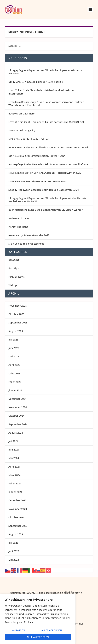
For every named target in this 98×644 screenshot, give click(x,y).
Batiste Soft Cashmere (21, 114)
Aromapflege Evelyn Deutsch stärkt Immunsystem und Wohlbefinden (49, 164)
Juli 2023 (13, 543)
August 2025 (16, 331)
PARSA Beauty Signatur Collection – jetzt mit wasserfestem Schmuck (48, 147)
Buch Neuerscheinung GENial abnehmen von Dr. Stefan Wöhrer (45, 210)
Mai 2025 (14, 356)
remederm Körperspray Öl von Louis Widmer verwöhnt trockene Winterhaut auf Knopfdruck (46, 104)
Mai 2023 (14, 560)
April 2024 (14, 467)
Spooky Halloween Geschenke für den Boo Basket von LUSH (44, 190)
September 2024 (18, 424)
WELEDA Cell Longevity (22, 130)
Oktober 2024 (16, 416)
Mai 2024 (14, 458)
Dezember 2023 (17, 500)
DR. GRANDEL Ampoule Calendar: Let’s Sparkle (36, 82)
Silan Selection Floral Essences (26, 244)
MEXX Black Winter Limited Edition (29, 139)
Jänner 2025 (15, 390)
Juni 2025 (14, 348)
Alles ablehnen (52, 630)
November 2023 (18, 509)
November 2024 (18, 407)
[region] (38, 619)
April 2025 (14, 365)
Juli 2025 (13, 340)
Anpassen (18, 630)
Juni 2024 (14, 450)
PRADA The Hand (18, 227)
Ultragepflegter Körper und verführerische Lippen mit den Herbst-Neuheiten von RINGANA (47, 200)
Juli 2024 (13, 441)
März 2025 (14, 373)
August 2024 (16, 433)
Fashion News (16, 277)
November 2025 (18, 306)
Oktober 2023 (16, 517)
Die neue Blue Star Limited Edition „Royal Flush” (37, 156)
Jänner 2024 (15, 492)
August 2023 (16, 534)
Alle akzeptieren (38, 637)
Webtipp (13, 285)
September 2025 (18, 323)
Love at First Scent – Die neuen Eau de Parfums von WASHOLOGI (46, 122)
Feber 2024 (15, 483)
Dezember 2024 (17, 399)
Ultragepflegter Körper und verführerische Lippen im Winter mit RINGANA (46, 72)
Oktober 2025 (16, 314)
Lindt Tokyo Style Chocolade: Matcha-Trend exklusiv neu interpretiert (42, 92)
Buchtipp (14, 268)
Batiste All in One (19, 218)
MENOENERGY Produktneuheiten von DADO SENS (38, 181)
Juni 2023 (14, 551)
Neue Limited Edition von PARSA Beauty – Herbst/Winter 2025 (45, 173)
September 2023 (18, 526)
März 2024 (14, 475)
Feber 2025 (15, 382)
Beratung (14, 260)
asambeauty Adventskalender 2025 (29, 235)
